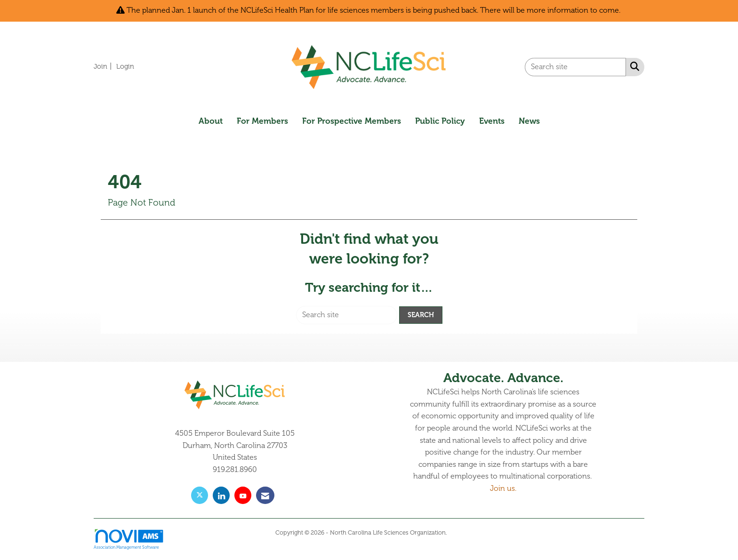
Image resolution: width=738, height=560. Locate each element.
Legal (456, 533)
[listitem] (104, 66)
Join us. (503, 488)
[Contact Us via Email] (265, 495)
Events (492, 121)
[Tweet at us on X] (200, 495)
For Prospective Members (352, 121)
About (211, 121)
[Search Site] (633, 66)
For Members (262, 121)
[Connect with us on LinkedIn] (221, 495)
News (529, 121)
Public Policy (440, 121)
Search (421, 315)
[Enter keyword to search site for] (575, 67)
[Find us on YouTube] (243, 495)
